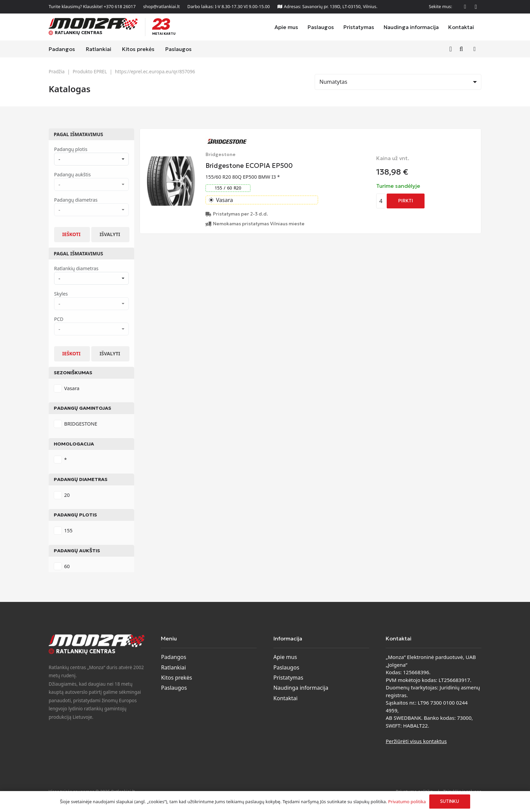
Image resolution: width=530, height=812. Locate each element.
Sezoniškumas (73, 373)
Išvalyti (110, 234)
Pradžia (57, 71)
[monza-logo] (93, 24)
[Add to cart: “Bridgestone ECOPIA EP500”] (406, 201)
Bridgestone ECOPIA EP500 (249, 166)
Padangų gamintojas (82, 408)
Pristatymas (288, 678)
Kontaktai (286, 698)
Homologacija (74, 444)
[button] (461, 49)
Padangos (174, 657)
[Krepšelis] (475, 49)
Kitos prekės (176, 678)
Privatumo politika (407, 802)
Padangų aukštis (77, 551)
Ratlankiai (173, 667)
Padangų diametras (81, 479)
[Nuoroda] (452, 49)
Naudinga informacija (301, 688)
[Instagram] (476, 7)
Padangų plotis (75, 515)
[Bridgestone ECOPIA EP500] (171, 160)
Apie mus (285, 657)
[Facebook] (465, 7)
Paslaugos (174, 688)
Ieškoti (71, 234)
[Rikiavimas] (398, 82)
